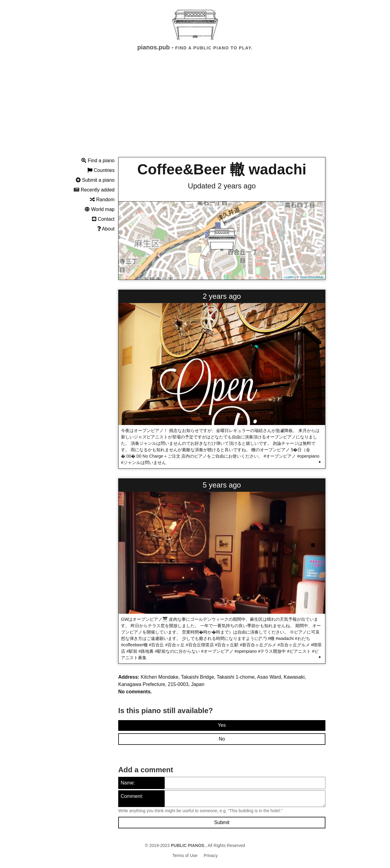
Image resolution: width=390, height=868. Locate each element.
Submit (222, 822)
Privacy (211, 855)
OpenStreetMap (312, 277)
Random (102, 200)
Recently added (94, 190)
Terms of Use (185, 855)
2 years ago (222, 296)
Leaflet (289, 277)
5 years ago (222, 485)
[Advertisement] (195, 109)
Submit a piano (95, 180)
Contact (103, 219)
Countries (101, 170)
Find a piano (98, 161)
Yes (222, 725)
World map (100, 209)
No (222, 739)
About (106, 229)
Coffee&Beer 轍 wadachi (222, 169)
